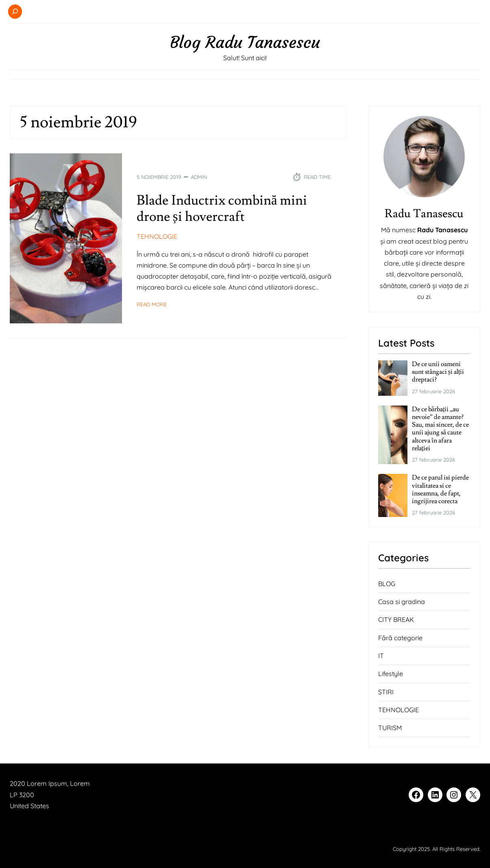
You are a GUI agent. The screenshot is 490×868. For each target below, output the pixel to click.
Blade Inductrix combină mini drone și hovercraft (222, 208)
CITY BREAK (396, 619)
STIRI (386, 692)
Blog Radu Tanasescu (245, 42)
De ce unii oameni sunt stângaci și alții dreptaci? (438, 372)
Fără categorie (400, 638)
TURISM (390, 728)
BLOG (387, 584)
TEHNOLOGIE (157, 236)
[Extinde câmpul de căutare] (15, 12)
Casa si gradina (402, 602)
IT (381, 656)
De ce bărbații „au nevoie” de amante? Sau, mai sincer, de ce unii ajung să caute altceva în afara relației (440, 429)
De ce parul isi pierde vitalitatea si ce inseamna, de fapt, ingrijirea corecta (440, 490)
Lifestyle (391, 674)
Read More (152, 304)
